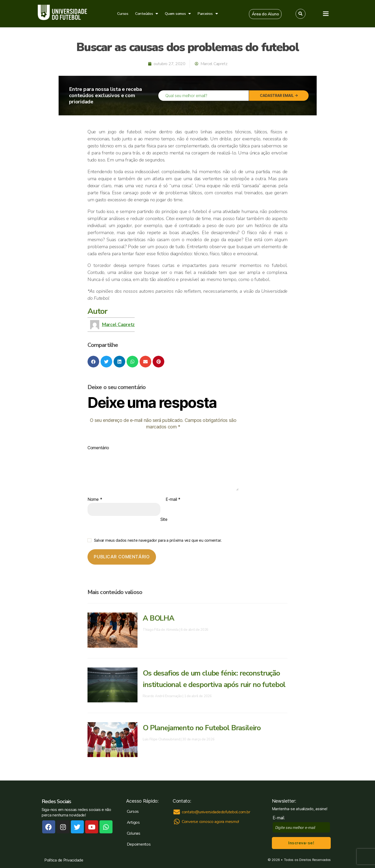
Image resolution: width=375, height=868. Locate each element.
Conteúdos (147, 14)
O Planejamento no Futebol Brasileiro (202, 728)
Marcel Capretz (118, 324)
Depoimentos (139, 844)
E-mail (173, 499)
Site (164, 519)
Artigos (133, 822)
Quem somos (178, 14)
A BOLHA (158, 618)
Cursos (123, 14)
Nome (95, 499)
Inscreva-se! (301, 843)
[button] (265, 14)
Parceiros (208, 14)
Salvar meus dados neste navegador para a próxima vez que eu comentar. (158, 540)
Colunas (134, 833)
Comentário (98, 448)
